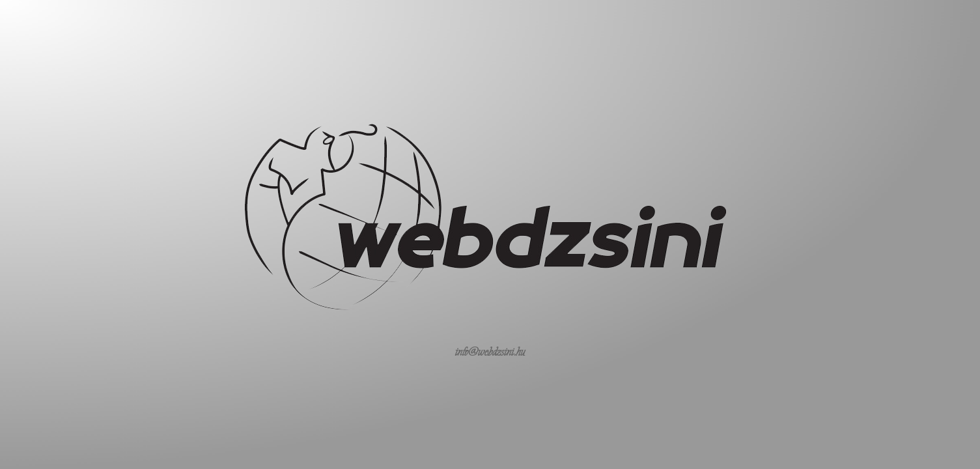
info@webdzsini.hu (490, 352)
